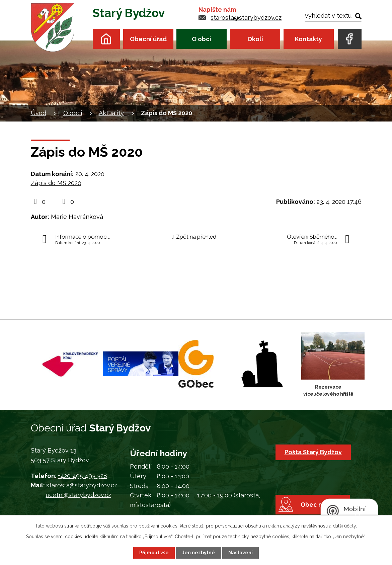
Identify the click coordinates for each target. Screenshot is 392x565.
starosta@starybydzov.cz (246, 18)
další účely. (345, 526)
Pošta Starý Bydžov (313, 452)
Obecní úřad (148, 39)
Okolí (255, 39)
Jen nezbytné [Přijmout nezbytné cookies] (199, 553)
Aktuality (111, 113)
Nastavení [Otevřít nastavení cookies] (241, 553)
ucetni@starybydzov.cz (79, 495)
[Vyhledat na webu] (333, 16)
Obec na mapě (322, 505)
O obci (202, 39)
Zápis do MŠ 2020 (56, 183)
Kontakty (308, 39)
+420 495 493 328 (83, 476)
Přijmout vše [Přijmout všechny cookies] (154, 553)
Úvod (106, 39)
